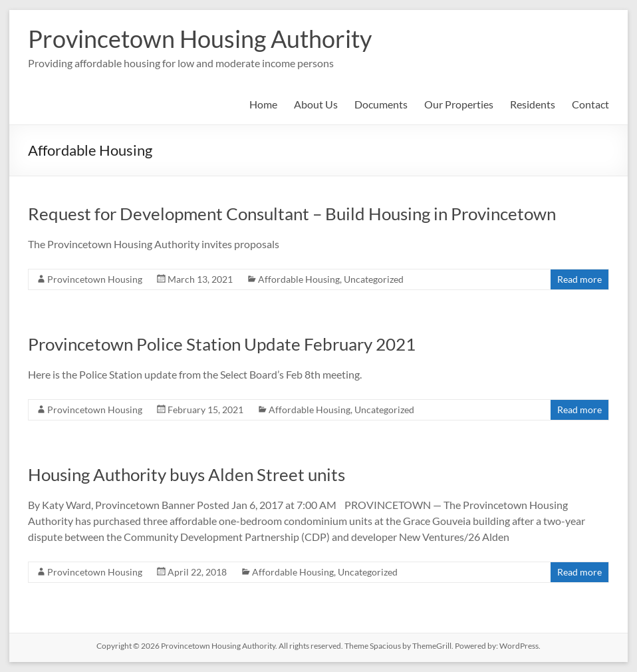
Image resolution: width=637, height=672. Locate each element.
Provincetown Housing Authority (200, 39)
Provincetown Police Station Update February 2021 (222, 344)
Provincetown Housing (95, 279)
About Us (316, 104)
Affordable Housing (299, 279)
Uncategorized (374, 279)
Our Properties (459, 104)
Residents (533, 104)
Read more (579, 279)
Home (263, 104)
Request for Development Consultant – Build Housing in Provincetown (292, 214)
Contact (590, 104)
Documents (381, 104)
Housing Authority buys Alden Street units (187, 474)
